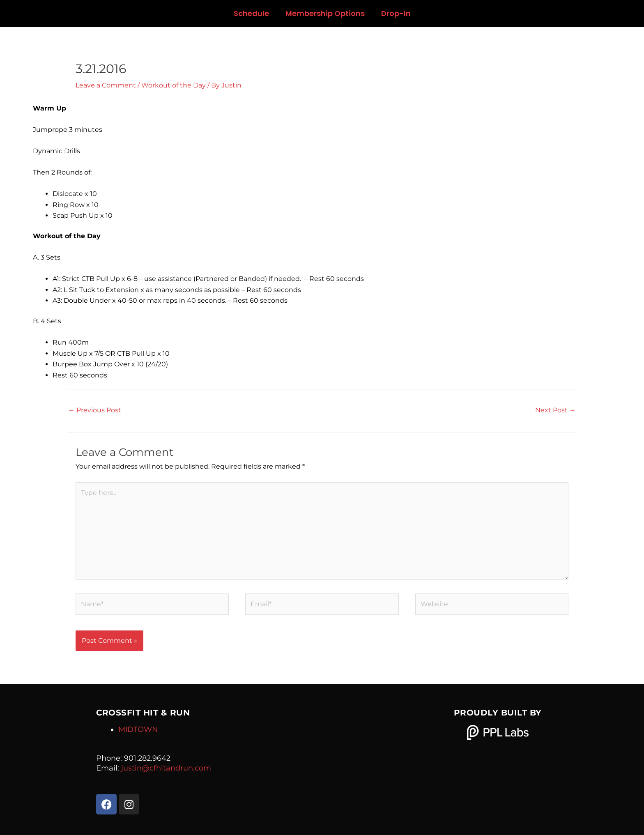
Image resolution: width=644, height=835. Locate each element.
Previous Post (95, 410)
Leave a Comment (106, 85)
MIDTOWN (138, 729)
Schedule (251, 13)
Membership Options (325, 13)
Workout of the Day (174, 85)
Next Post (555, 410)
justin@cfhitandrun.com (166, 768)
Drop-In (396, 13)
